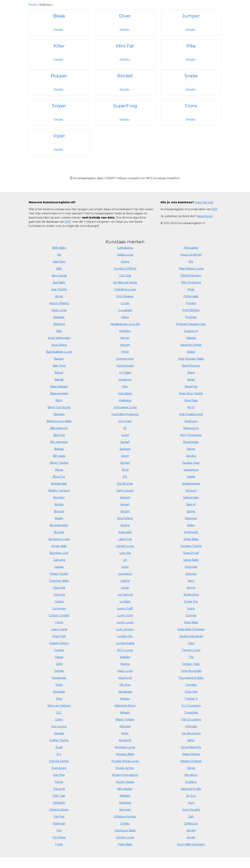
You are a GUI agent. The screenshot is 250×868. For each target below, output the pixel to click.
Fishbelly (59, 803)
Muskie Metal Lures (125, 761)
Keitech (125, 497)
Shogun (191, 491)
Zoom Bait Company (191, 844)
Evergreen (59, 768)
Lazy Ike (125, 553)
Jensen (125, 463)
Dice (59, 699)
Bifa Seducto (59, 428)
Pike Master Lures (191, 269)
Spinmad (191, 567)
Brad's (59, 518)
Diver (125, 16)
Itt (125, 428)
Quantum (191, 331)
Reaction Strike (191, 345)
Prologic (191, 317)
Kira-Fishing (125, 518)
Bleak (59, 16)
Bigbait (59, 449)
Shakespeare (191, 484)
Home (33, 5)
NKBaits (125, 796)
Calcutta (59, 560)
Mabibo (125, 657)
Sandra (191, 456)
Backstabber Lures (59, 352)
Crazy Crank (59, 629)
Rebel (191, 352)
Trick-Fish (191, 692)
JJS (125, 477)
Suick (191, 608)
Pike (191, 46)
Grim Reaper (125, 296)
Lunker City (125, 636)
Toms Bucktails (191, 671)
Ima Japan (125, 393)
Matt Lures (125, 671)
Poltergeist (191, 296)
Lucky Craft (125, 608)
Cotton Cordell (59, 615)
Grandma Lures (125, 289)
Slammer (191, 518)
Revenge (191, 386)
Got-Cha (125, 275)
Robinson (191, 421)
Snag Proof (191, 553)
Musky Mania (125, 782)
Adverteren (205, 216)
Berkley (59, 414)
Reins (191, 373)
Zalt (191, 817)
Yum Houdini (191, 810)
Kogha (125, 525)
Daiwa (59, 657)
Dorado (59, 733)
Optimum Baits (125, 830)
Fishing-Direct (59, 810)
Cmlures (59, 595)
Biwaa (59, 470)
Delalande (59, 678)
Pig (191, 262)
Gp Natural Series (125, 282)
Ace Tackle (59, 289)
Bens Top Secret (59, 407)
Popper (59, 76)
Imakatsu (125, 400)
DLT (59, 713)
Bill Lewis (59, 456)
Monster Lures (125, 747)
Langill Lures (125, 546)
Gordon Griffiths (125, 269)
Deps (59, 685)
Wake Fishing (191, 754)
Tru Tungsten (191, 706)
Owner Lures (125, 837)
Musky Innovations (125, 775)
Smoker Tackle (191, 546)
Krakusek (125, 532)
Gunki (125, 303)
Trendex (191, 685)
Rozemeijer (191, 442)
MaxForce (125, 678)
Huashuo (125, 380)
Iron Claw (125, 421)
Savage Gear (191, 463)
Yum (191, 803)
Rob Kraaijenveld (191, 414)
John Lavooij (125, 491)
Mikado (125, 713)
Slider (191, 525)
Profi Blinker (191, 310)
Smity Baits (191, 539)
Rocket (125, 76)
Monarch (125, 740)
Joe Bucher (125, 484)
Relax (191, 380)
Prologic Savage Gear (191, 324)
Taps (191, 643)
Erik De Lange (59, 761)
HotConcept (125, 366)
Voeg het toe (204, 202)
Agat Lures (59, 310)
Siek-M (191, 504)
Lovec (125, 588)
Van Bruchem (191, 733)
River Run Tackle (191, 393)
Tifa (191, 657)
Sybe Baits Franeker (191, 629)
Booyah (59, 511)
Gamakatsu (125, 248)
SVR (68, 222)
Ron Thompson (191, 435)
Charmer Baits (59, 581)
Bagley (59, 359)
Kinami (125, 511)
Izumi (125, 435)
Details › (59, 30)
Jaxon (125, 456)
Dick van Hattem (59, 706)
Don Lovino (59, 726)
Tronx (191, 106)
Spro (191, 581)
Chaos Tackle (59, 574)
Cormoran (59, 608)
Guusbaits (125, 310)
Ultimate (191, 726)
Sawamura (191, 470)
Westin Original (191, 761)
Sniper (59, 106)
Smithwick (191, 532)
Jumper (191, 16)
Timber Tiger (191, 664)
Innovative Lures (125, 407)
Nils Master (125, 789)
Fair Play (59, 775)
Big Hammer (59, 442)
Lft (125, 560)
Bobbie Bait (59, 484)
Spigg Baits (191, 560)
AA (59, 255)
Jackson (125, 449)
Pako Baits (125, 844)
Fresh (59, 844)
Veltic (191, 740)
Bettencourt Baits (59, 421)
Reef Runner (191, 366)
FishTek (59, 817)
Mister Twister (125, 719)
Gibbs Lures (125, 255)
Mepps (125, 699)
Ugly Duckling (191, 719)
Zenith (191, 830)
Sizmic (191, 511)
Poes (191, 289)
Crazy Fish (59, 636)
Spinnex (191, 574)
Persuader (191, 248)
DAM (59, 664)
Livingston (125, 574)
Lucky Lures (125, 622)
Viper (59, 136)
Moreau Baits (125, 754)
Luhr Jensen (125, 629)
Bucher (59, 532)
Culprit (59, 650)
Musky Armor (125, 768)
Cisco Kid (59, 588)
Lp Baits (125, 602)
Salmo (191, 449)
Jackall (125, 442)
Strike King (191, 595)
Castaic (59, 567)
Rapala (191, 338)
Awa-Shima (59, 345)
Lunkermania (125, 643)
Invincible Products (125, 414)
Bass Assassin (59, 386)
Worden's (191, 775)
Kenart (125, 504)
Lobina (125, 581)
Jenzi (125, 470)
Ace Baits (59, 282)
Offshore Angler (125, 817)
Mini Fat (125, 46)
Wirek (191, 768)
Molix (125, 733)
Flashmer (59, 824)
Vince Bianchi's (191, 747)
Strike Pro (191, 602)
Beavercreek (59, 393)
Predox (191, 303)
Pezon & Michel (191, 255)
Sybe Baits (191, 622)
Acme (59, 296)
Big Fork (59, 435)
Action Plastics (59, 303)
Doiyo (59, 719)
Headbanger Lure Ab (125, 324)
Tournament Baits (191, 678)
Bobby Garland (59, 491)
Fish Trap (59, 796)
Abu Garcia (59, 275)
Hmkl (125, 352)
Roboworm (191, 428)
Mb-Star (125, 685)
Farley (59, 782)
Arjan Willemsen (59, 338)
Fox (59, 830)
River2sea (191, 400)
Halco (125, 317)
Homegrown (125, 359)
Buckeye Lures (59, 539)
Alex (59, 331)
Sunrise (191, 615)
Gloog (125, 262)
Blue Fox (59, 477)
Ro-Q (191, 407)
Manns (125, 664)
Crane (59, 622)
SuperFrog (125, 106)
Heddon (125, 331)
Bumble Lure (59, 553)
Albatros (59, 324)
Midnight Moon (125, 706)
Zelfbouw (191, 824)
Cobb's (59, 602)
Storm (191, 588)
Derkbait (59, 692)
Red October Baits (191, 359)
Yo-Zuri (191, 796)
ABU (59, 269)
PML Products (191, 282)
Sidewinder (191, 497)
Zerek (191, 837)
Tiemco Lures (191, 650)
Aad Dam (59, 262)
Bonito (59, 504)
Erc (59, 754)
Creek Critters (59, 643)
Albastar (59, 317)
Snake (191, 76)
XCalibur (191, 782)
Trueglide (191, 713)
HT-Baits (125, 373)
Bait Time (59, 366)
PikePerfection (191, 275)
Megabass (125, 692)
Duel (59, 747)
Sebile (191, 477)
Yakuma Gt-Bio (191, 789)
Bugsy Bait (59, 546)
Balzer (59, 373)
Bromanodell (59, 525)
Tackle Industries (191, 636)
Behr (59, 400)
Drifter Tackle (59, 740)
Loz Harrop (125, 595)
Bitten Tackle (59, 463)
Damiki (59, 671)
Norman (125, 810)
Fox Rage (59, 837)
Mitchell (125, 726)
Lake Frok (125, 539)
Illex (125, 386)
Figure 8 (59, 789)
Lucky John (125, 615)
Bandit (59, 380)
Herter (125, 338)
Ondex (125, 824)
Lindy (125, 567)
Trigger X (191, 699)
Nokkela (125, 803)
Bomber (59, 497)
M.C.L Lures (125, 650)
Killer (59, 46)
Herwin (125, 345)
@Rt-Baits (59, 248)
